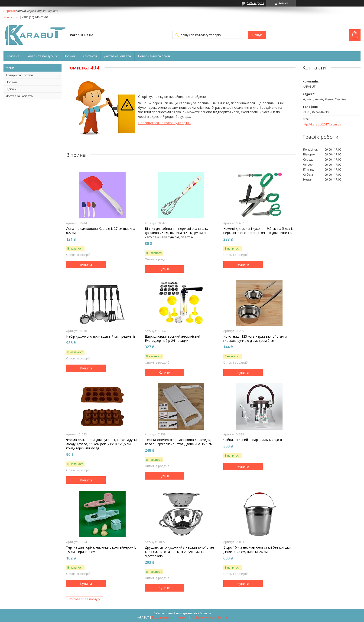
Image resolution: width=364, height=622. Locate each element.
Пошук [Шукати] (257, 35)
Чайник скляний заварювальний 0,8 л (253, 440)
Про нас (70, 56)
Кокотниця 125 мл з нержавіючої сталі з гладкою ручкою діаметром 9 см (255, 339)
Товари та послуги (40, 56)
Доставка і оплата (117, 56)
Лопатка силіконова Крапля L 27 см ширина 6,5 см (101, 231)
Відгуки (11, 89)
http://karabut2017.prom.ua (322, 124)
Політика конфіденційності (209, 617)
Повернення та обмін (154, 56)
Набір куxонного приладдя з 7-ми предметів (101, 336)
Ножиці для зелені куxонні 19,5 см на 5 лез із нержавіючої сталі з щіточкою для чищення (258, 231)
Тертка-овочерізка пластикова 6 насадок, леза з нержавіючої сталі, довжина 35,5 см (179, 442)
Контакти (90, 56)
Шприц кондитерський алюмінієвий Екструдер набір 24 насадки (172, 339)
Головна (13, 56)
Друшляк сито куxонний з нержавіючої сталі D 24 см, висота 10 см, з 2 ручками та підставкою (180, 552)
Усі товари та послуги (85, 599)
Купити (86, 265)
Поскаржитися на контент (170, 617)
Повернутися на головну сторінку (165, 123)
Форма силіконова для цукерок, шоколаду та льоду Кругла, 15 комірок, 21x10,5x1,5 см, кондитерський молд (102, 444)
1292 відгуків (255, 3)
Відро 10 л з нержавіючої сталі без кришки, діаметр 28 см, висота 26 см (257, 550)
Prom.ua (205, 613)
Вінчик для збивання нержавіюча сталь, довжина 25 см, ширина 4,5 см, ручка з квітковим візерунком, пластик (176, 233)
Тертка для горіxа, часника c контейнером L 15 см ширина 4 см (101, 550)
